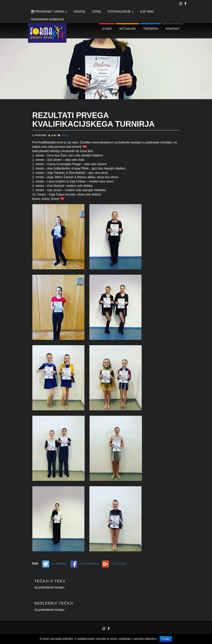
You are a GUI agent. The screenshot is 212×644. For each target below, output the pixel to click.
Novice (80, 11)
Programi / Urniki (49, 11)
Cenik (96, 11)
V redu (166, 639)
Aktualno (127, 29)
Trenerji (151, 29)
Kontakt (173, 29)
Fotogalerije (121, 11)
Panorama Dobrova (48, 19)
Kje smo (147, 11)
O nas (107, 29)
